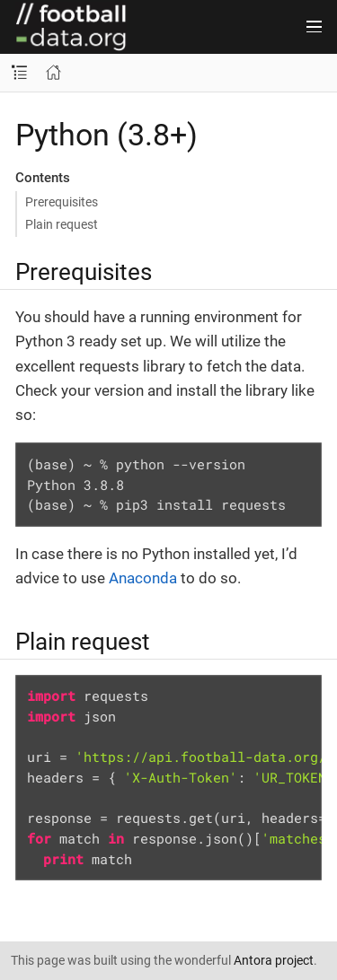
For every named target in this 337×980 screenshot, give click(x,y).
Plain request (62, 224)
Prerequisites (62, 202)
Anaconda (143, 578)
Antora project (274, 960)
